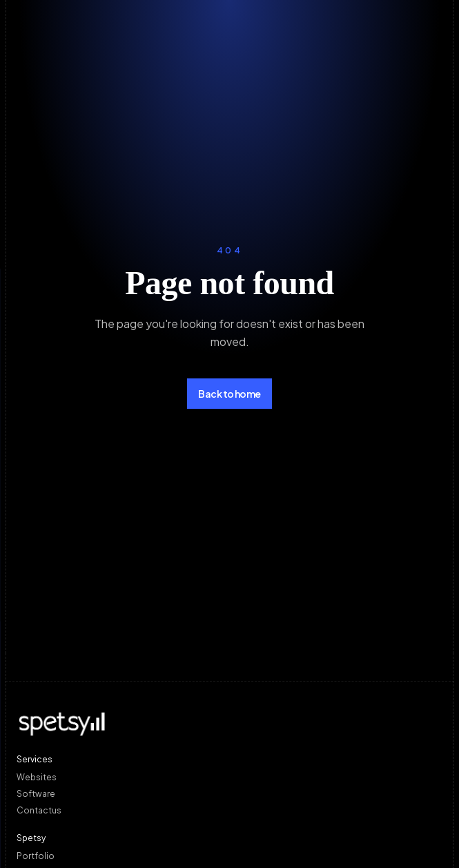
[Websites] (229, 777)
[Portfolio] (229, 856)
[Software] (229, 793)
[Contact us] (229, 810)
